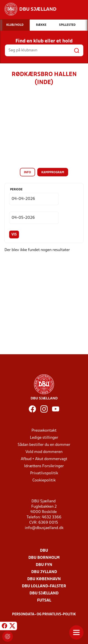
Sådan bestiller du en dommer (44, 445)
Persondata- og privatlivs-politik (44, 614)
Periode (16, 190)
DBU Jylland (44, 572)
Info (27, 172)
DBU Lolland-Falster (44, 586)
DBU (44, 551)
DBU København (44, 579)
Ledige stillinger (44, 438)
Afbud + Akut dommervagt (44, 459)
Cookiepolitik (44, 480)
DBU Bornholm (44, 558)
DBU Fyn (44, 565)
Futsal (44, 601)
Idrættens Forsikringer (44, 466)
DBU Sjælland (44, 593)
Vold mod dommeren (44, 452)
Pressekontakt (44, 431)
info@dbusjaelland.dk (44, 528)
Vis (14, 235)
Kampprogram (53, 172)
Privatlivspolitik (44, 473)
